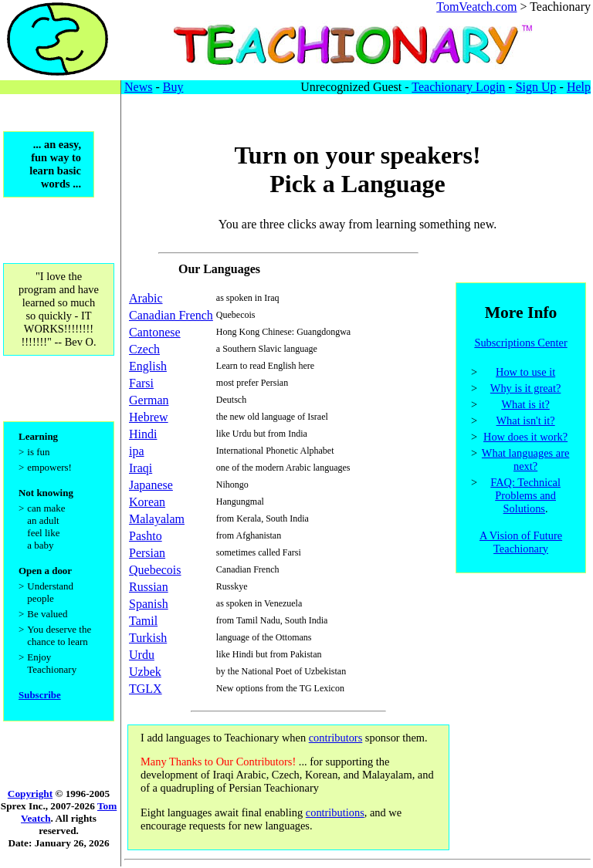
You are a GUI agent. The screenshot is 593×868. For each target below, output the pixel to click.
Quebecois (155, 570)
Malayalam (157, 519)
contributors (336, 738)
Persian (147, 553)
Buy (173, 87)
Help (579, 87)
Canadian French (171, 315)
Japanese (151, 485)
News (138, 87)
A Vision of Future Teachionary (521, 544)
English (148, 366)
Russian (149, 587)
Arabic (146, 298)
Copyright (30, 794)
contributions (335, 812)
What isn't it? (526, 423)
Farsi (141, 383)
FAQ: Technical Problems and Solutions (525, 498)
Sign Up (536, 87)
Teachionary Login (458, 87)
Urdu (142, 655)
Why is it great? (526, 390)
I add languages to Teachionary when (225, 738)
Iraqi (141, 468)
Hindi (143, 434)
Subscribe (40, 706)
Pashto (146, 536)
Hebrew (149, 417)
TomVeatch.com (476, 7)
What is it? (525, 407)
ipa (137, 451)
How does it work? (525, 439)
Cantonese (155, 332)
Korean (147, 502)
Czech (144, 349)
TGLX (146, 689)
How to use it (525, 374)
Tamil (143, 621)
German (149, 400)
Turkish (148, 638)
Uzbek (145, 672)
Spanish (149, 604)
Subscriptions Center (520, 345)
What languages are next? (525, 462)
